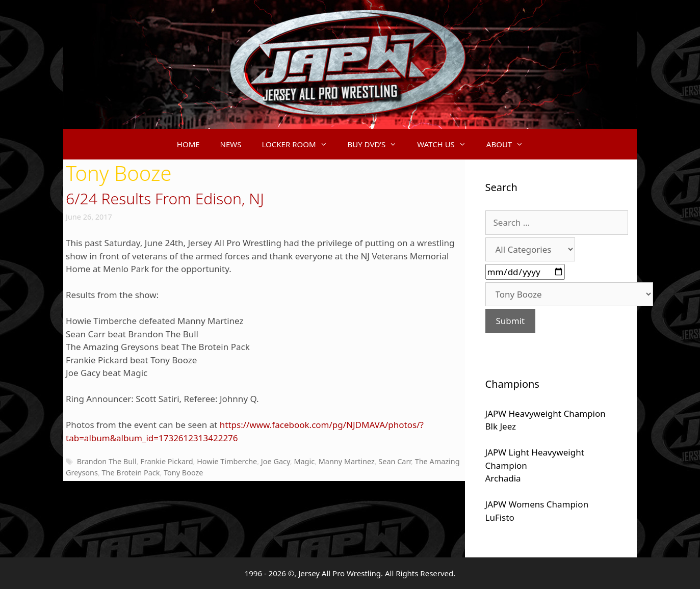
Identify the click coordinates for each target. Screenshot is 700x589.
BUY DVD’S (378, 144)
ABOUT (510, 144)
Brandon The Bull (107, 461)
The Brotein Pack (131, 473)
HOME (188, 144)
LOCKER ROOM (300, 144)
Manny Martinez (347, 461)
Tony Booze (183, 473)
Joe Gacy (276, 461)
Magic (304, 461)
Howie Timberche (227, 461)
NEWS (231, 144)
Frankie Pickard (166, 461)
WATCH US (447, 144)
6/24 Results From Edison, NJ (165, 198)
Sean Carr (395, 461)
